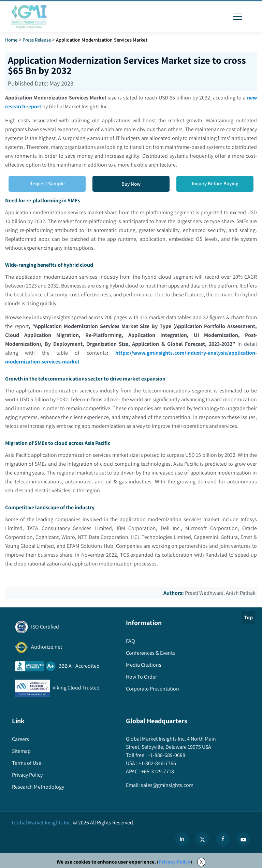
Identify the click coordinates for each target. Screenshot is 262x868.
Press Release (37, 40)
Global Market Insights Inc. (42, 823)
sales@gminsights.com (167, 785)
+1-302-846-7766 (157, 763)
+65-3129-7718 (157, 771)
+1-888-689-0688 (166, 755)
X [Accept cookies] (201, 862)
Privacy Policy (174, 862)
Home (11, 40)
